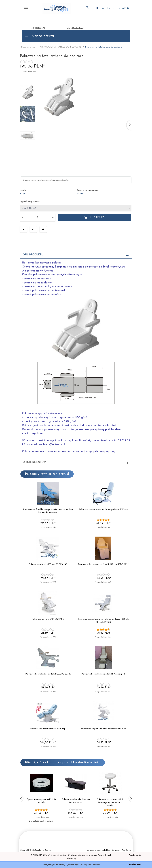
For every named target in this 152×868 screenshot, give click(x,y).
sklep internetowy (113, 850)
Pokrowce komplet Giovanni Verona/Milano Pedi (103, 729)
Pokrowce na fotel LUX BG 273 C (48, 619)
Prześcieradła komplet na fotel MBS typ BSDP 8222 (103, 564)
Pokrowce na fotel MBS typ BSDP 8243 (48, 564)
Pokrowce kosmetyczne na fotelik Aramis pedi (103, 674)
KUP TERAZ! (94, 218)
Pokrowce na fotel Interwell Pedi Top (48, 729)
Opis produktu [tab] (33, 255)
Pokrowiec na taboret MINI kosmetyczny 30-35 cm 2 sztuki (110, 803)
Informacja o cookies (94, 850)
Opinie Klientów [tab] (34, 462)
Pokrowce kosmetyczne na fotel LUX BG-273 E (48, 674)
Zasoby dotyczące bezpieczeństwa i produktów (46, 180)
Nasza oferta (39, 36)
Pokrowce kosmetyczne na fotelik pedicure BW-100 (103, 510)
